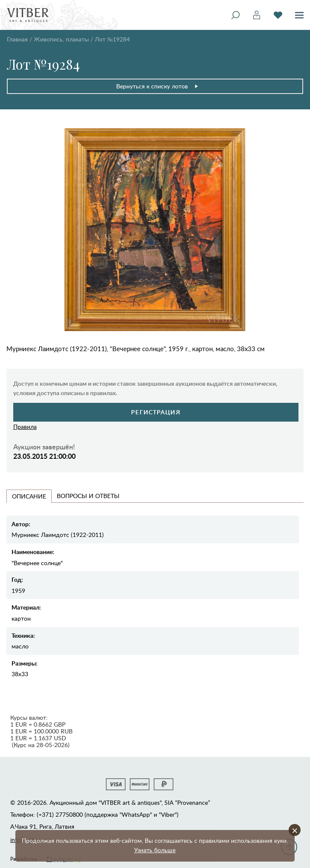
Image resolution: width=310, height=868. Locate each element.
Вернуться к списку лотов (157, 86)
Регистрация (156, 412)
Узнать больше (155, 850)
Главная (17, 39)
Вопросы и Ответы (88, 496)
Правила (25, 427)
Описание (29, 496)
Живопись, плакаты (61, 39)
